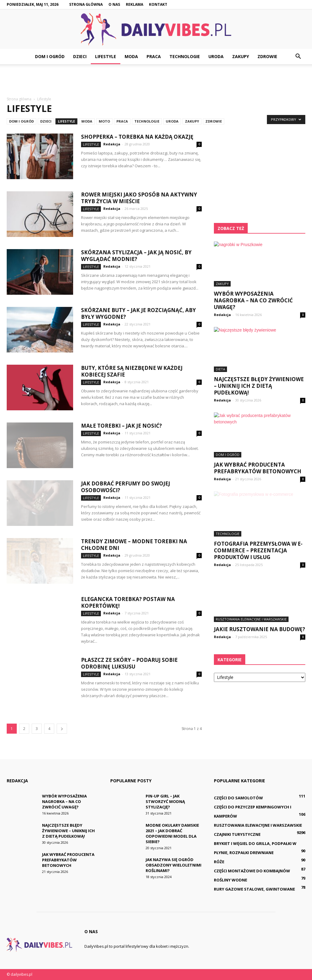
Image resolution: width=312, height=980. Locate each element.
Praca (154, 56)
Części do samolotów (238, 798)
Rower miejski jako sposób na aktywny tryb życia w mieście (139, 198)
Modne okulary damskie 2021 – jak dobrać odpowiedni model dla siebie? (172, 833)
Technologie (185, 56)
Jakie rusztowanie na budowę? (259, 629)
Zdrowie (267, 56)
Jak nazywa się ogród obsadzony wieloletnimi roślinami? (174, 865)
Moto (104, 121)
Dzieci (80, 56)
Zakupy (241, 56)
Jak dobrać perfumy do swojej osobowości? (126, 487)
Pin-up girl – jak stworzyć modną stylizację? (165, 801)
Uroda (216, 56)
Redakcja (112, 144)
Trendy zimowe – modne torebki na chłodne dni (134, 545)
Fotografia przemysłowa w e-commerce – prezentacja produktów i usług (258, 550)
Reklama (135, 4)
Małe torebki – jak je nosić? (121, 426)
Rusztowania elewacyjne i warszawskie (251, 619)
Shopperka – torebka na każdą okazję (137, 137)
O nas (114, 4)
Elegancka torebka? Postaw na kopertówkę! (128, 602)
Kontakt (158, 4)
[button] (298, 57)
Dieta (220, 369)
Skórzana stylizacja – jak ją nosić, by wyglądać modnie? (136, 256)
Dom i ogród (50, 56)
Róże (219, 862)
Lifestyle (106, 56)
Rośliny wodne (230, 880)
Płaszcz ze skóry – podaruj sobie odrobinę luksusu (129, 663)
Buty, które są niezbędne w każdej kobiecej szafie (132, 371)
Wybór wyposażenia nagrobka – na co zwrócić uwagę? (253, 300)
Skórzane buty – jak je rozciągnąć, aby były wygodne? (138, 313)
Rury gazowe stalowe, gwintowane (254, 889)
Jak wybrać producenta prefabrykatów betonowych (258, 468)
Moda (131, 56)
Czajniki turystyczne (237, 834)
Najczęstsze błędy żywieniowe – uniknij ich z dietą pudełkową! (259, 386)
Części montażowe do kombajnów (252, 871)
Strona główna (86, 4)
